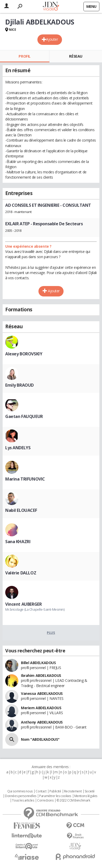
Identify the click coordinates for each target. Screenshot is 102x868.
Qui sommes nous (20, 791)
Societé (90, 791)
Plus (51, 633)
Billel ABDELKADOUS (38, 663)
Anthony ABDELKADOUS (42, 722)
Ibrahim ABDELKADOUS (41, 675)
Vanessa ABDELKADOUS (42, 693)
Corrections (45, 800)
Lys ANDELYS (18, 448)
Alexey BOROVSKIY (24, 354)
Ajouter (52, 39)
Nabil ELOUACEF (21, 510)
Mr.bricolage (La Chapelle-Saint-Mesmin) (35, 609)
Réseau (76, 56)
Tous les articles (23, 800)
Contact (41, 791)
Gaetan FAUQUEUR (24, 416)
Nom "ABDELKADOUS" (40, 739)
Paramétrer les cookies (55, 796)
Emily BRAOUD (19, 385)
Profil (24, 56)
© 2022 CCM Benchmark (73, 800)
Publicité (55, 791)
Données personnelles (21, 796)
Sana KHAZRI (18, 542)
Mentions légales (86, 796)
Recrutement (73, 791)
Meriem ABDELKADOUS (41, 708)
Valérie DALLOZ (21, 573)
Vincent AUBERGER (23, 604)
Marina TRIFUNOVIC (25, 479)
